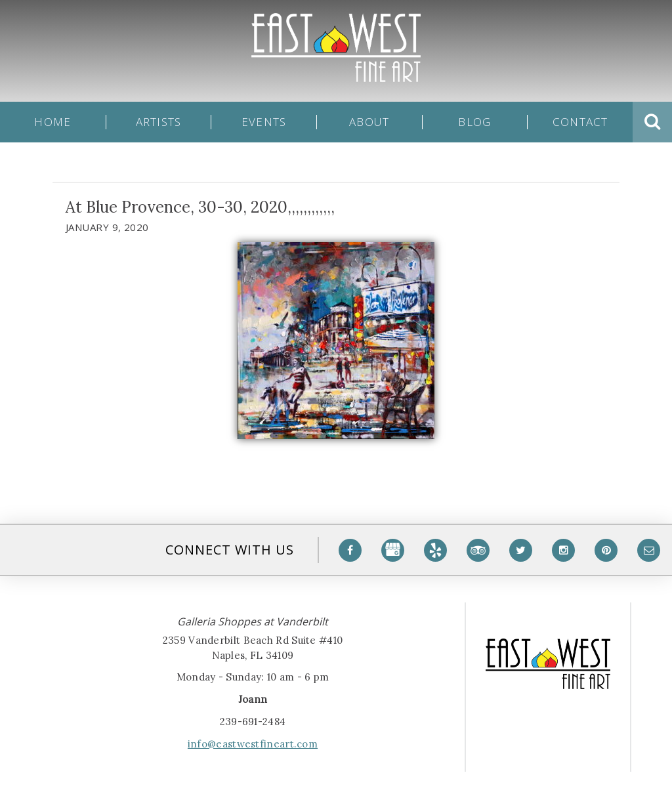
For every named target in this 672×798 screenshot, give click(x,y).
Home (52, 122)
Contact (580, 122)
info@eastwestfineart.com (253, 744)
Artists (159, 122)
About (369, 122)
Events (264, 122)
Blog (474, 122)
